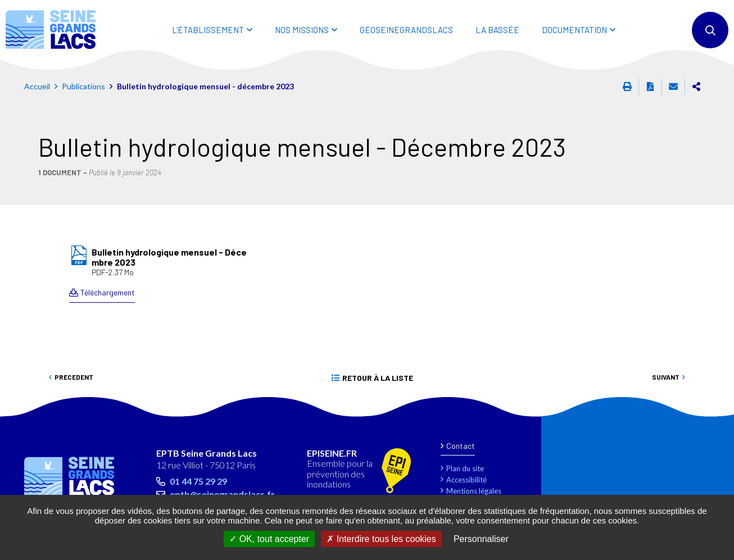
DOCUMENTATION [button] (574, 30)
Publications (83, 86)
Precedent (74, 377)
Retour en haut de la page (700, 411)
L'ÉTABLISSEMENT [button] (208, 30)
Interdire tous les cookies (381, 539)
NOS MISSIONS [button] (302, 30)
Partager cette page (696, 86)
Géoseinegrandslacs (406, 30)
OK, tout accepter (269, 539)
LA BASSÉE (497, 30)
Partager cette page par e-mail (673, 86)
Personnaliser (481, 539)
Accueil (37, 86)
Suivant (666, 377)
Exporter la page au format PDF (650, 86)
